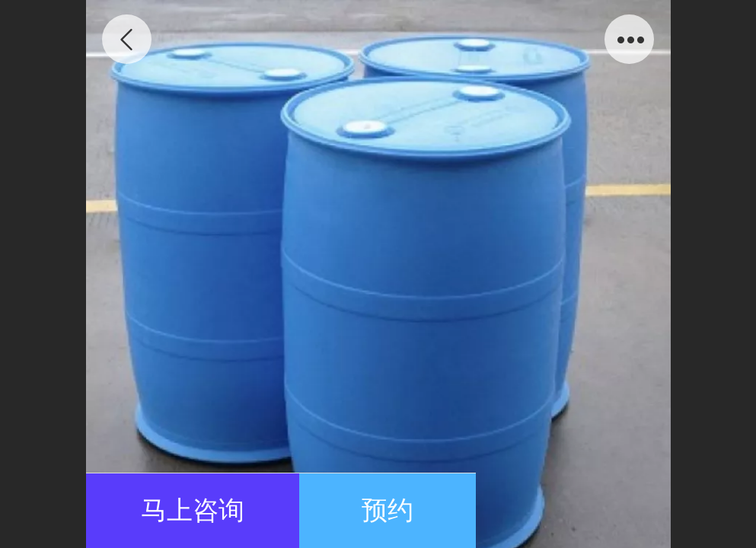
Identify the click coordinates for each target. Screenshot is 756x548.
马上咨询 (193, 510)
